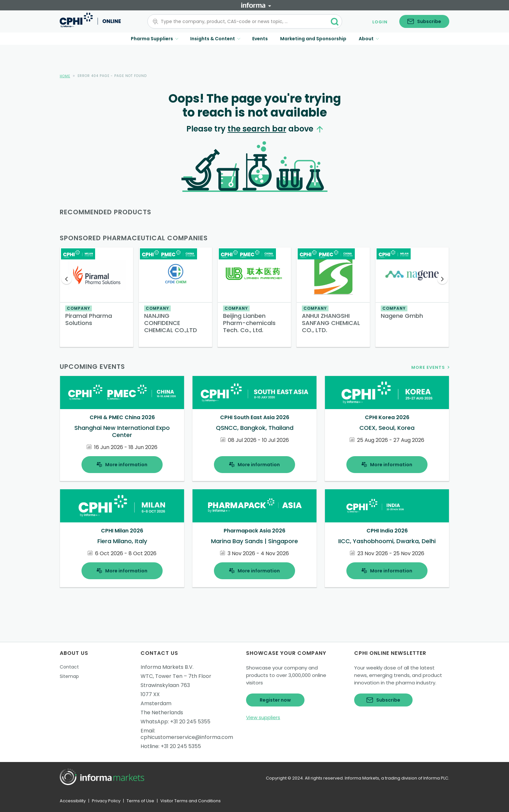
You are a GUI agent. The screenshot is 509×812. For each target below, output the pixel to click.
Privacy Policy (106, 801)
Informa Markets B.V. (167, 667)
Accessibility (73, 801)
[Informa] (256, 5)
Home (65, 76)
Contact (69, 667)
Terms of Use (140, 801)
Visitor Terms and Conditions (191, 801)
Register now (275, 700)
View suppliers (263, 717)
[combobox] (241, 21)
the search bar (257, 129)
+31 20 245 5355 (190, 722)
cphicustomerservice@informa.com (187, 737)
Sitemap (69, 676)
